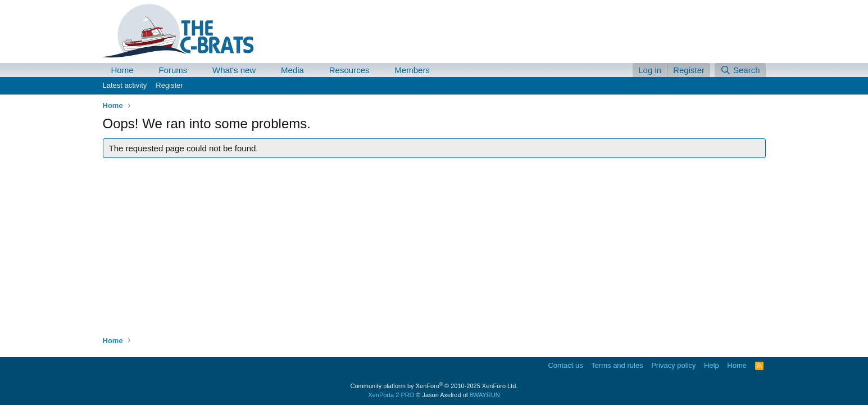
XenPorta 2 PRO (391, 395)
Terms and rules (617, 365)
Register (169, 85)
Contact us (565, 365)
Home (122, 70)
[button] (142, 70)
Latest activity (125, 85)
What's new (234, 70)
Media (292, 70)
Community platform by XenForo (434, 386)
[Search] (740, 70)
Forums (173, 70)
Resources (349, 70)
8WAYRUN (485, 395)
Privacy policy (673, 365)
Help (712, 365)
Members (412, 70)
